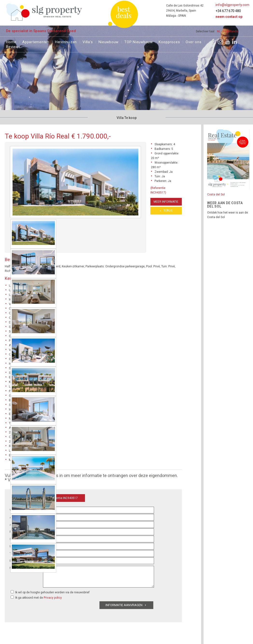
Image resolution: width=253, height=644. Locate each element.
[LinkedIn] (235, 42)
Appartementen (36, 41)
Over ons (193, 41)
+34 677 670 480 (228, 11)
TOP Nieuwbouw (139, 41)
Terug (168, 211)
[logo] (44, 12)
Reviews (13, 46)
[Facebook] (213, 42)
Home (11, 41)
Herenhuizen (66, 41)
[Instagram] (220, 42)
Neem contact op (229, 17)
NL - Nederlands (228, 31)
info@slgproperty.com (232, 5)
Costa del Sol (216, 194)
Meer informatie (166, 202)
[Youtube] (228, 42)
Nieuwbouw (109, 41)
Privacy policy (53, 598)
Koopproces (169, 41)
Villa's (88, 41)
